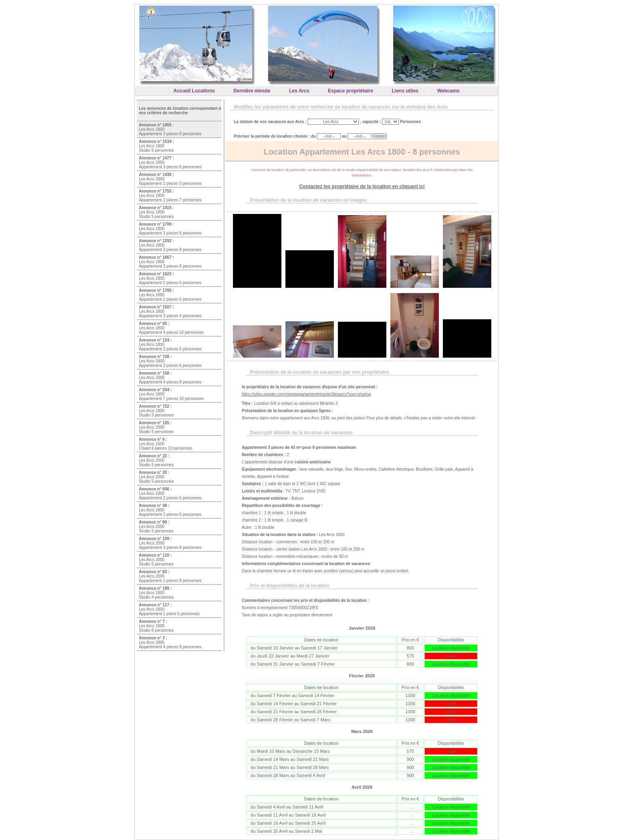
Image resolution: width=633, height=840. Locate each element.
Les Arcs (299, 91)
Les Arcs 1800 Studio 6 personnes (156, 626)
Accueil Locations (194, 91)
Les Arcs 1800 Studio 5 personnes (156, 146)
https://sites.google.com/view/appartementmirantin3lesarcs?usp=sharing (306, 394)
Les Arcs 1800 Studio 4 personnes (156, 593)
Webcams (449, 91)
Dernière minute (252, 91)
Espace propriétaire (350, 91)
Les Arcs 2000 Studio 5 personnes (156, 427)
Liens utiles (405, 91)
